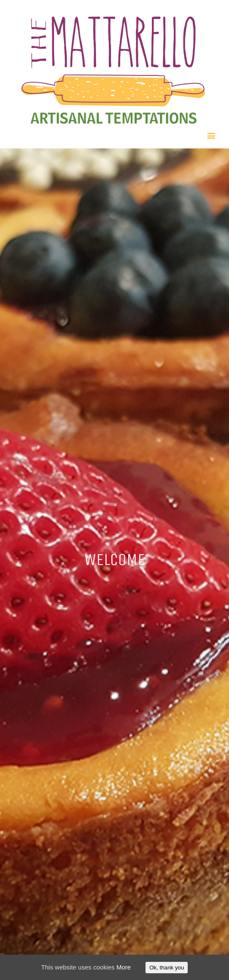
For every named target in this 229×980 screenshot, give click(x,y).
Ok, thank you (167, 968)
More (124, 967)
